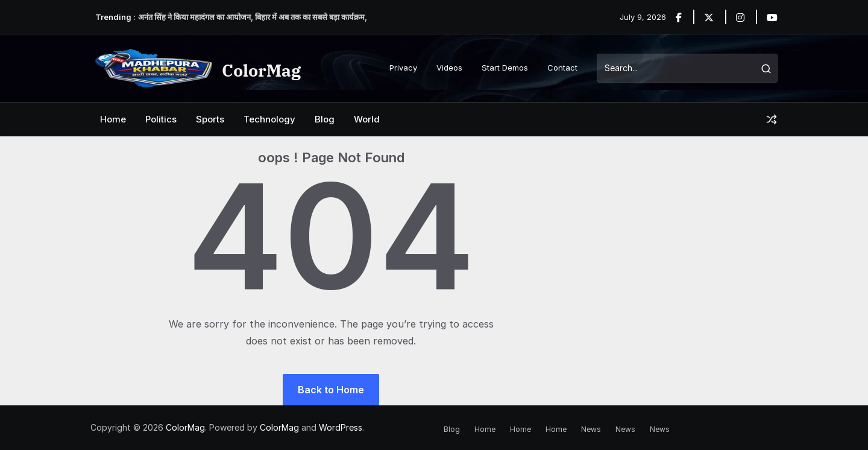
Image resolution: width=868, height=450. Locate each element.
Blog (325, 119)
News (591, 429)
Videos (449, 68)
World (367, 119)
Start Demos (505, 68)
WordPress (341, 427)
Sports (210, 119)
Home (113, 119)
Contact (562, 68)
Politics (161, 119)
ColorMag (261, 70)
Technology (269, 119)
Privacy (403, 68)
